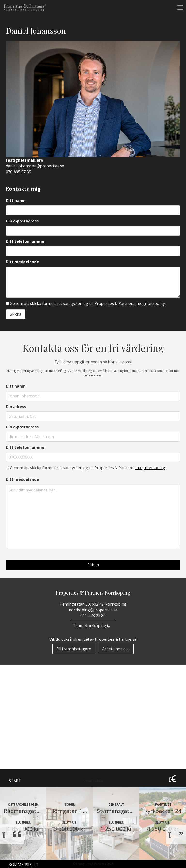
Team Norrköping (93, 626)
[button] (180, 8)
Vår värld (19, 758)
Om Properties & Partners (36, 674)
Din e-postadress (22, 221)
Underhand (21, 720)
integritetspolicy (150, 303)
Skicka (16, 314)
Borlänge (22, 863)
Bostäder (19, 699)
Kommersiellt (24, 745)
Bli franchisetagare (74, 649)
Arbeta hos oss (116, 649)
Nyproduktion (24, 732)
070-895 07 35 (18, 172)
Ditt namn (16, 201)
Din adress (16, 407)
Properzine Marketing (32, 686)
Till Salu (21, 709)
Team (14, 770)
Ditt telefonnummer (26, 241)
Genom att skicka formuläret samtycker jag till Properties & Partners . (86, 303)
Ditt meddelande (22, 262)
